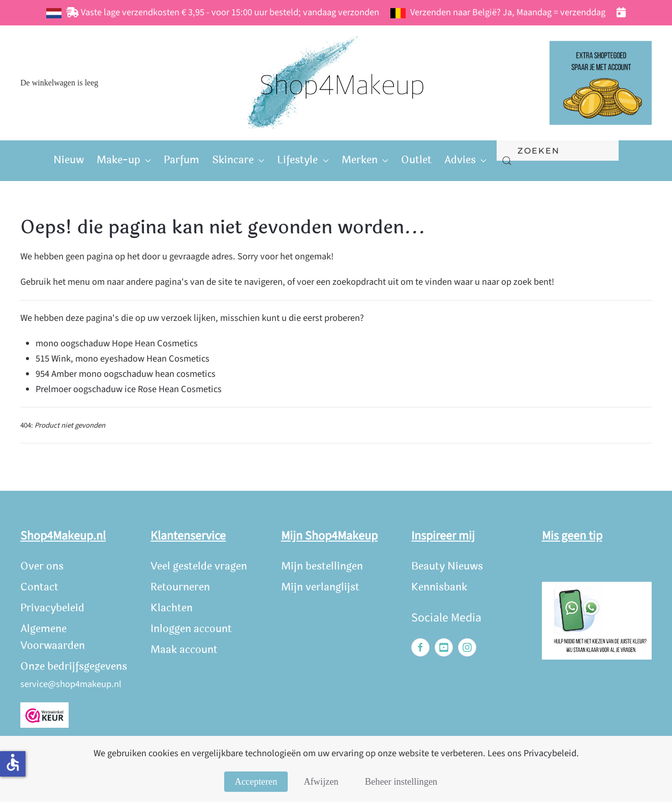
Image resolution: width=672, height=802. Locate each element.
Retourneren (180, 587)
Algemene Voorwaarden (53, 637)
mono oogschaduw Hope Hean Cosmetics (117, 343)
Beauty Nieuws (447, 566)
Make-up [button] (124, 160)
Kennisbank (439, 587)
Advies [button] (465, 160)
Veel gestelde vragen (199, 566)
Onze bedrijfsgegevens (74, 666)
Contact (39, 587)
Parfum (181, 160)
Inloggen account (191, 629)
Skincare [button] (238, 160)
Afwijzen (321, 782)
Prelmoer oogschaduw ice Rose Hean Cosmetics (129, 389)
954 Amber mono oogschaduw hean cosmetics (126, 374)
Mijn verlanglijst (320, 587)
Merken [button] (365, 160)
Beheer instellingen (401, 782)
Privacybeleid (52, 608)
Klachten (172, 608)
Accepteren (256, 782)
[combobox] (558, 151)
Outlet (416, 160)
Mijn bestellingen (322, 566)
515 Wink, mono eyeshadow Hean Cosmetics (123, 359)
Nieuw (69, 160)
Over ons (42, 566)
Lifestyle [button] (303, 160)
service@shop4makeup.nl (71, 684)
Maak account (184, 650)
